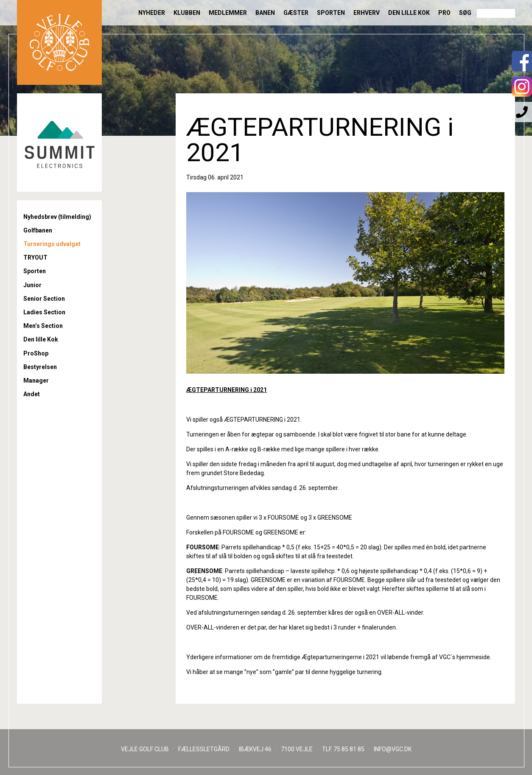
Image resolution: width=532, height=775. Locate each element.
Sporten (331, 13)
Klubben (187, 13)
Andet (32, 394)
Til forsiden (59, 42)
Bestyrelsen (40, 367)
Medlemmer (228, 13)
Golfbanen (38, 230)
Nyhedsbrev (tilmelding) (57, 217)
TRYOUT (35, 257)
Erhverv (367, 13)
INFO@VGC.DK (393, 749)
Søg (465, 13)
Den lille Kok (409, 13)
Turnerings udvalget (52, 244)
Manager (36, 381)
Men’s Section (43, 326)
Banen (265, 13)
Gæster (296, 13)
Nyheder (152, 13)
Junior (32, 285)
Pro (444, 13)
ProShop (36, 353)
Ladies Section (44, 312)
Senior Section (44, 299)
